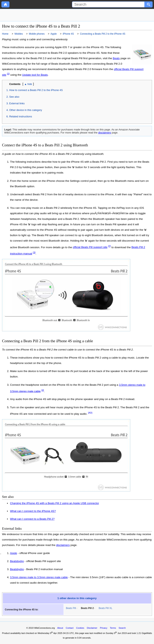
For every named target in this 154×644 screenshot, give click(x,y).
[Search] (108, 4)
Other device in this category (26, 110)
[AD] (90, 413)
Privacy (104, 628)
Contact (70, 628)
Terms (113, 628)
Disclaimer (92, 628)
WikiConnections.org (44, 628)
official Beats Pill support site (90, 247)
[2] (8, 74)
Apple (14, 553)
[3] (34, 252)
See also (14, 97)
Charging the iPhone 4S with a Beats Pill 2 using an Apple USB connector (55, 503)
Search (122, 628)
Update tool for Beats (35, 75)
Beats (116, 58)
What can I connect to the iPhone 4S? (33, 511)
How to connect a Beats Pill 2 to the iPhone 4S (36, 90)
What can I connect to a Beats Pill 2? (32, 519)
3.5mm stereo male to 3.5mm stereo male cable (39, 577)
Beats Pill (71, 608)
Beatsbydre (17, 561)
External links (17, 103)
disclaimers (105, 133)
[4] (43, 390)
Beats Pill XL (105, 608)
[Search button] (149, 4)
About (60, 628)
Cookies (80, 628)
